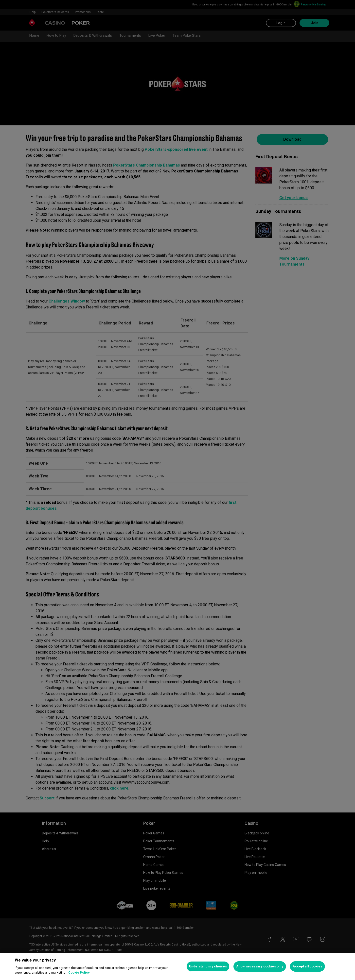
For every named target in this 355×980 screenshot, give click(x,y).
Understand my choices (208, 966)
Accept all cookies (307, 966)
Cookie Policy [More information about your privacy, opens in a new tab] (79, 972)
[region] (177, 966)
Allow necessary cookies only (260, 966)
